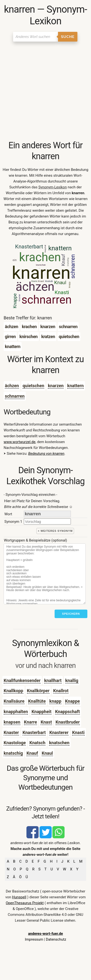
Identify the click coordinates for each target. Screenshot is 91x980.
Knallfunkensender (22, 680)
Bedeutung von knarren (46, 454)
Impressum (34, 939)
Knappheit (41, 712)
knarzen (56, 386)
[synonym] (47, 521)
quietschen (33, 386)
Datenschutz (56, 939)
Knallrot (61, 691)
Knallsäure (14, 701)
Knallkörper (38, 691)
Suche (68, 37)
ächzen (12, 386)
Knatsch (37, 743)
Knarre (31, 722)
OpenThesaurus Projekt (25, 903)
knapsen (12, 722)
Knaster (11, 732)
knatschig (13, 753)
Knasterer (59, 732)
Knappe (72, 701)
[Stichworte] (45, 574)
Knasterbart (34, 732)
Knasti (78, 732)
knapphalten (16, 712)
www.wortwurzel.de (20, 442)
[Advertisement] (45, 92)
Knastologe (15, 743)
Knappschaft (67, 712)
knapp (55, 701)
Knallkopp (13, 691)
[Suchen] (36, 37)
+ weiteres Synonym (55, 531)
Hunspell (19, 897)
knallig (72, 680)
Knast (46, 722)
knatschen (59, 743)
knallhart (53, 680)
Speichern (71, 614)
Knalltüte (37, 701)
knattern (75, 386)
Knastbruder (68, 722)
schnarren (15, 396)
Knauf (32, 753)
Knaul (47, 753)
